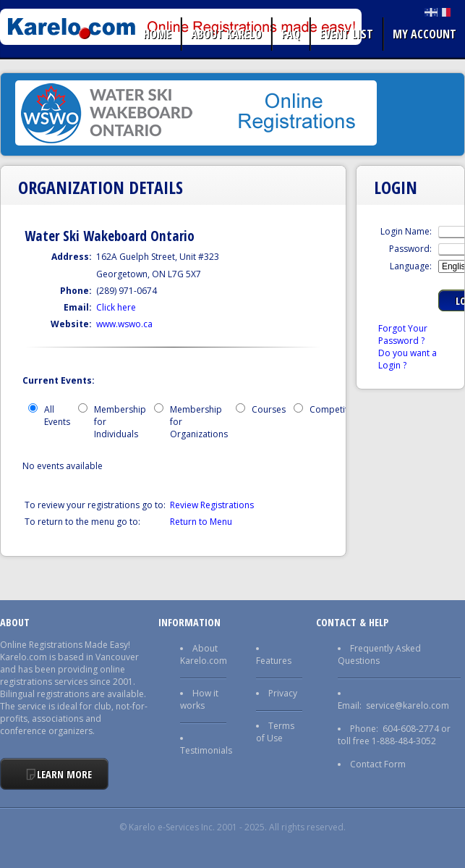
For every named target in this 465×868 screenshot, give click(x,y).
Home (157, 34)
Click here (116, 307)
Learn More (64, 774)
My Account (425, 34)
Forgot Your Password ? (403, 334)
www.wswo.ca (124, 324)
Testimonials (206, 750)
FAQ (291, 34)
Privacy (283, 693)
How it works (199, 699)
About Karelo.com (204, 654)
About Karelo (226, 34)
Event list (346, 34)
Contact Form (378, 764)
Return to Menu (201, 522)
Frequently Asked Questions (379, 654)
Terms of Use (275, 732)
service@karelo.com (408, 705)
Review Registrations (212, 505)
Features (274, 661)
